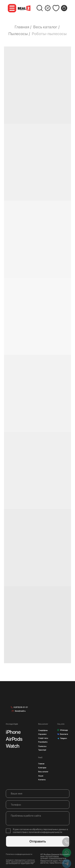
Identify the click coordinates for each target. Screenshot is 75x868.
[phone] (38, 805)
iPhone (13, 732)
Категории (42, 768)
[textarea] (38, 818)
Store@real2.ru (20, 711)
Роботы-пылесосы (49, 34)
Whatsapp (64, 730)
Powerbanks (43, 742)
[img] (21, 697)
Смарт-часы (43, 738)
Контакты (42, 780)
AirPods (14, 739)
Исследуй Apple (12, 724)
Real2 (40, 757)
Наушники (42, 734)
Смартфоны (43, 730)
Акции (41, 776)
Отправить (38, 841)
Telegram (63, 738)
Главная (22, 27)
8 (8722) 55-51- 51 (21, 707)
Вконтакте (64, 734)
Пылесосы (18, 34)
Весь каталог (45, 27)
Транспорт (42, 750)
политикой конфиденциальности (45, 832)
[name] (38, 794)
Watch (13, 746)
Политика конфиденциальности (19, 854)
